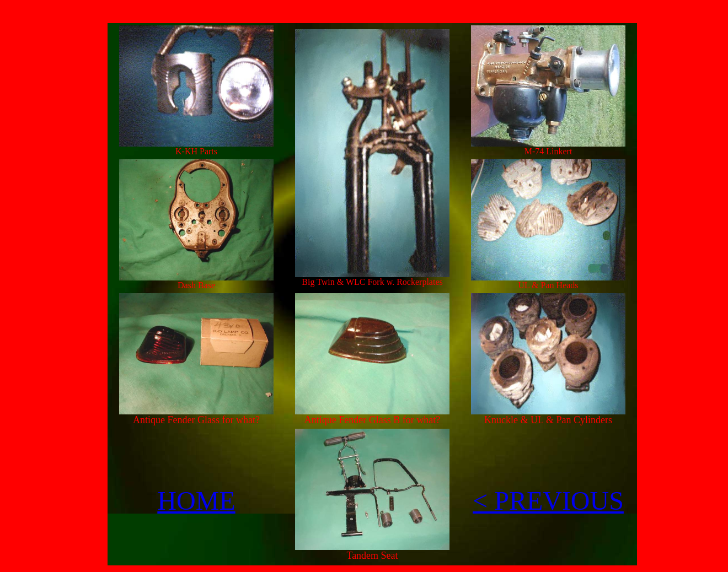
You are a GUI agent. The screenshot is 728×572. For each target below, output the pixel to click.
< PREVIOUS (548, 501)
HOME (196, 501)
